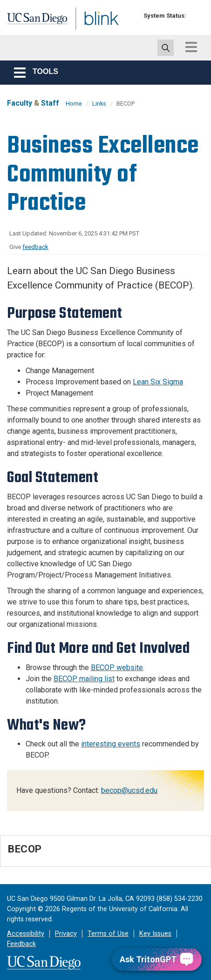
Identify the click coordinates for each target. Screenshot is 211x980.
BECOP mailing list (84, 679)
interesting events (111, 744)
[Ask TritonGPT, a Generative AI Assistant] (157, 959)
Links (99, 104)
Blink (74, 30)
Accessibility (26, 934)
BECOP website (117, 668)
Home (74, 104)
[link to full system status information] (196, 16)
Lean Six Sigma (158, 382)
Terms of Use (108, 934)
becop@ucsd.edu (129, 790)
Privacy (66, 934)
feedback (35, 247)
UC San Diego (27, 20)
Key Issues (155, 934)
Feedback (21, 944)
